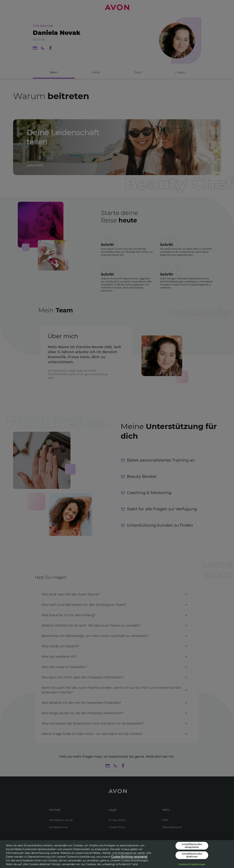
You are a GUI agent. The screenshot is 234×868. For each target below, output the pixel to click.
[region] (117, 854)
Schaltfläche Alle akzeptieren (192, 846)
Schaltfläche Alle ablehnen (192, 855)
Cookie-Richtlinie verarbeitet (129, 857)
